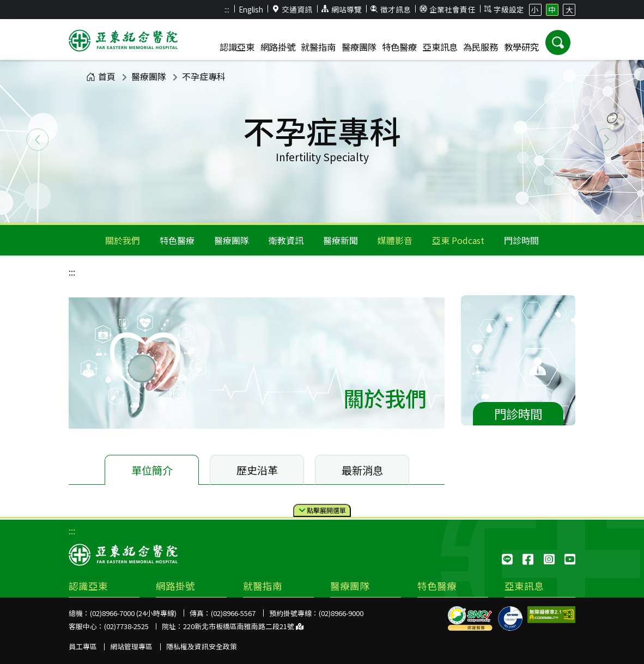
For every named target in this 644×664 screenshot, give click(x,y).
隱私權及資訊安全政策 (202, 646)
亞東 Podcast (458, 240)
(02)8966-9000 (341, 613)
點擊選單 (322, 511)
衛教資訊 (286, 240)
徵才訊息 (391, 9)
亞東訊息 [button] (440, 47)
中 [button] (552, 9)
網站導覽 (342, 9)
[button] (558, 42)
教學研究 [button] (521, 47)
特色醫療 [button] (399, 47)
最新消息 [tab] (362, 470)
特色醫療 (177, 240)
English (251, 9)
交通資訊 (293, 9)
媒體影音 (395, 240)
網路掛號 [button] (278, 47)
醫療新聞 (341, 240)
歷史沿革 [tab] (257, 470)
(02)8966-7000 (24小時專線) (133, 613)
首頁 (101, 76)
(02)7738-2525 (126, 626)
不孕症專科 (204, 76)
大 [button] (569, 9)
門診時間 (521, 240)
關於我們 (123, 240)
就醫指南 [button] (318, 47)
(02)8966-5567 (233, 613)
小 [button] (535, 9)
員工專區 (83, 646)
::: (227, 9)
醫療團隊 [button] (359, 47)
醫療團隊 (149, 76)
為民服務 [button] (481, 47)
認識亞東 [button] (237, 47)
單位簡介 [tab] (152, 470)
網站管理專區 (131, 646)
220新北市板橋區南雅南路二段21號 (243, 626)
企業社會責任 (447, 9)
